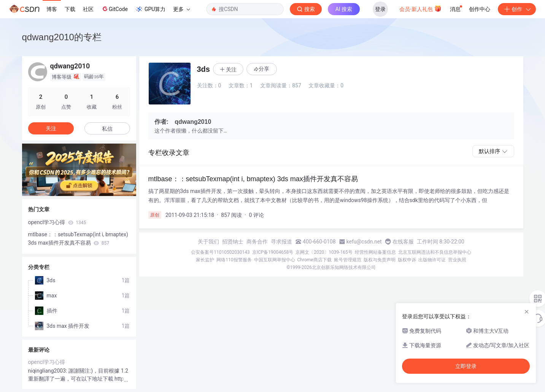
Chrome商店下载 (315, 260)
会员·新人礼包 (420, 8)
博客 (52, 9)
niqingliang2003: (48, 371)
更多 (181, 9)
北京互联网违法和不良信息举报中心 (435, 252)
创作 (517, 9)
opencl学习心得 (57, 222)
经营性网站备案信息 (375, 252)
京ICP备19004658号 (273, 252)
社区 (88, 9)
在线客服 (403, 242)
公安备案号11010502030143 (220, 252)
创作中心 (480, 9)
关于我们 (208, 242)
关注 (51, 128)
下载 (70, 9)
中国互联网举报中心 (275, 260)
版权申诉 (407, 260)
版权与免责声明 (380, 260)
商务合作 (257, 242)
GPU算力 (150, 9)
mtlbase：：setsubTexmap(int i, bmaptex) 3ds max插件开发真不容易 (78, 239)
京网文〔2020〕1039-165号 (324, 252)
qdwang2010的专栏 (62, 37)
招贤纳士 (233, 242)
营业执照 (457, 260)
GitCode (114, 9)
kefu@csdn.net (364, 242)
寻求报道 (281, 242)
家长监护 (205, 260)
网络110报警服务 (234, 260)
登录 (380, 9)
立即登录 (466, 366)
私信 (107, 129)
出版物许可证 (432, 260)
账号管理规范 (348, 260)
